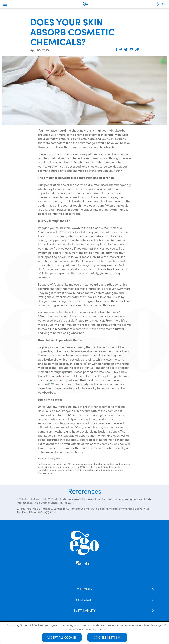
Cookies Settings (107, 637)
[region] (84, 633)
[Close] (165, 625)
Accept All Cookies (62, 637)
